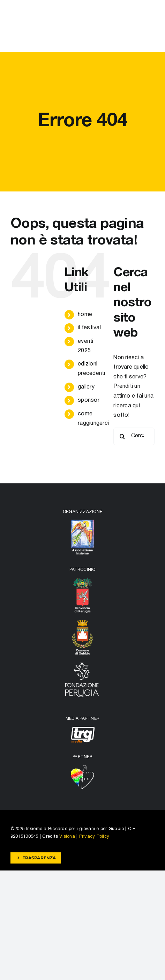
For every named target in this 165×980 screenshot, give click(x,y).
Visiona (67, 837)
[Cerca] (122, 436)
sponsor (89, 400)
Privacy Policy (94, 837)
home (85, 315)
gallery (86, 387)
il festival (89, 328)
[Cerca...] (134, 436)
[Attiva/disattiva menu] (149, 27)
